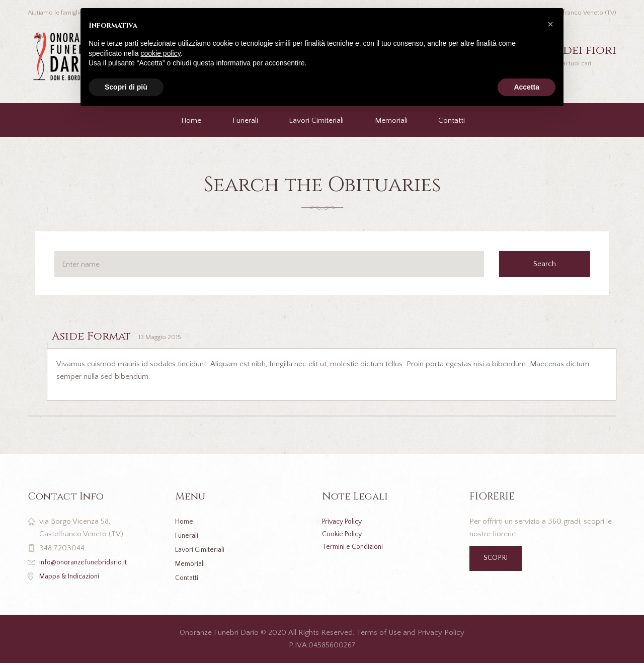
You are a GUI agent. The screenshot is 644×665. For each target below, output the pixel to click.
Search (550, 264)
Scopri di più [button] (126, 87)
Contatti (452, 120)
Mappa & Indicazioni (73, 577)
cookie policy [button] (161, 53)
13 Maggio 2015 (175, 337)
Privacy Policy (345, 522)
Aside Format (97, 336)
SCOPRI (498, 559)
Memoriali (391, 120)
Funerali (245, 120)
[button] (550, 24)
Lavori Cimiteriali (316, 120)
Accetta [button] (527, 87)
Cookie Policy (345, 534)
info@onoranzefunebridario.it (87, 563)
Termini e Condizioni (355, 547)
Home (191, 120)
